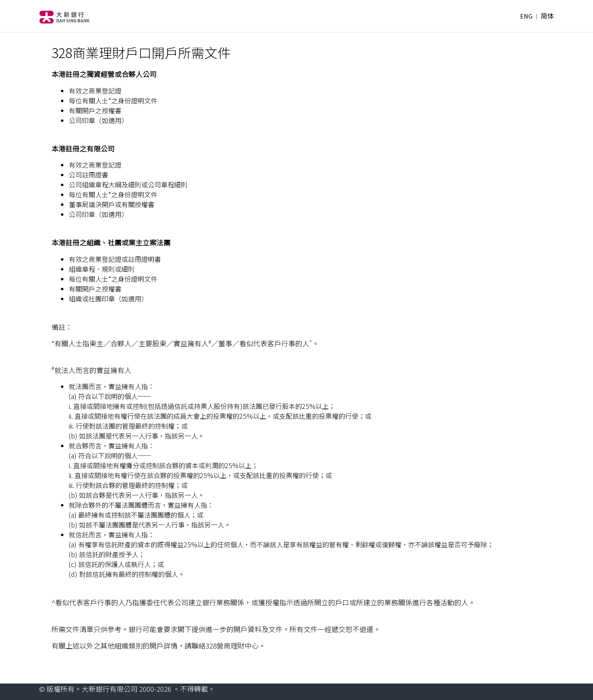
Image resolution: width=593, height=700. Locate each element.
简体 (547, 16)
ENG (526, 16)
